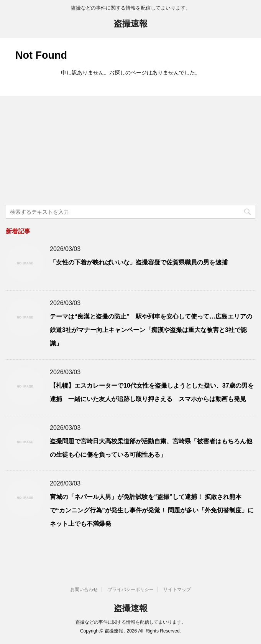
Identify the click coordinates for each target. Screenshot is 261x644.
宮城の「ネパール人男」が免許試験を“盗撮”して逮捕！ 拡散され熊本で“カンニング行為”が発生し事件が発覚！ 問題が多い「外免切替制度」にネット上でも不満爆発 (152, 510)
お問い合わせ (84, 590)
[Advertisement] (63, 152)
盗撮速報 (131, 24)
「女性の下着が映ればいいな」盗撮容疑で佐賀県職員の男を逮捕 (139, 262)
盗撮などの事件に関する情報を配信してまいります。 (131, 622)
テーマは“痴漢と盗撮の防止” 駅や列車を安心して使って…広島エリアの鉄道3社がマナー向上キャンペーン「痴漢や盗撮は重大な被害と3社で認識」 (151, 330)
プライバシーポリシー (131, 590)
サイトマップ (177, 590)
